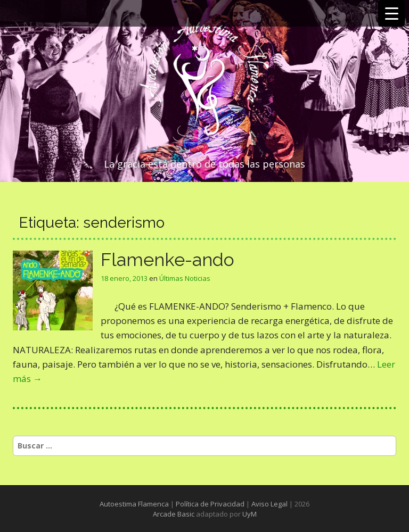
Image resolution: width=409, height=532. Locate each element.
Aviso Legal (269, 504)
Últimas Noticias (185, 278)
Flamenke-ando (167, 260)
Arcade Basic (174, 514)
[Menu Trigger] (391, 13)
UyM (250, 514)
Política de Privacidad (210, 504)
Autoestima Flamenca (134, 504)
